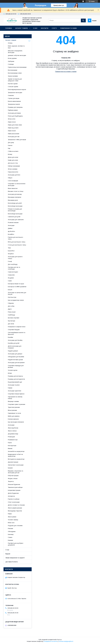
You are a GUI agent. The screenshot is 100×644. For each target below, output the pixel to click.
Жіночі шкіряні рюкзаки (15, 508)
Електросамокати (13, 419)
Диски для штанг (13, 157)
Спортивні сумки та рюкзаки (17, 404)
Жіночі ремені (12, 517)
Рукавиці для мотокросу (15, 376)
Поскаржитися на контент (51, 641)
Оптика (10, 43)
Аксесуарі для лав (14, 137)
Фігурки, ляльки (13, 478)
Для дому (11, 143)
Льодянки (11, 278)
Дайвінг (10, 228)
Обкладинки (12, 532)
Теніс (9, 248)
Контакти (45, 28)
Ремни (10, 514)
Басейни (10, 337)
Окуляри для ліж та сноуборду (14, 268)
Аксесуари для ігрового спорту (15, 257)
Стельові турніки (13, 87)
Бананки (10, 540)
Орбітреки (11, 61)
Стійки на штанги (13, 151)
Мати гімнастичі (13, 188)
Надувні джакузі (13, 351)
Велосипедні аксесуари (15, 206)
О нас (35, 28)
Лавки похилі (12, 131)
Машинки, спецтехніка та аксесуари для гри (15, 472)
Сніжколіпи (11, 275)
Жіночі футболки (13, 428)
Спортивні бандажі (14, 330)
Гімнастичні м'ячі (13, 172)
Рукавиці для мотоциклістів (16, 379)
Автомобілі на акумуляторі (16, 451)
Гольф (10, 261)
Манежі (10, 448)
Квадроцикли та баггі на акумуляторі (15, 455)
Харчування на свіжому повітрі (15, 398)
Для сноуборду (13, 264)
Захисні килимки (13, 76)
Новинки (28, 33)
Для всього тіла (13, 163)
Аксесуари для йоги (14, 175)
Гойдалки (11, 303)
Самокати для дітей (14, 217)
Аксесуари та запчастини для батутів (17, 293)
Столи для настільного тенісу (17, 245)
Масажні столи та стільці (16, 191)
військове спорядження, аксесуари (15, 52)
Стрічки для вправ (14, 98)
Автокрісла (11, 496)
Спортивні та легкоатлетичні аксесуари (17, 185)
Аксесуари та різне (14, 385)
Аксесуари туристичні (15, 391)
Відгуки (8, 554)
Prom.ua (59, 640)
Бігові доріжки (12, 58)
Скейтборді (11, 315)
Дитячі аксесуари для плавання (15, 347)
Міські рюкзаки (12, 410)
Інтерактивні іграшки (14, 490)
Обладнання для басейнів (16, 357)
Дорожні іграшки (13, 462)
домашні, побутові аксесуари (17, 55)
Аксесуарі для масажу (15, 194)
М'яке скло (11, 523)
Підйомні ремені (13, 110)
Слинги (10, 537)
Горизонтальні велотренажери (17, 67)
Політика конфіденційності (66, 641)
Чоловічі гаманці (13, 520)
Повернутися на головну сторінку (66, 72)
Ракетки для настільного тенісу (15, 238)
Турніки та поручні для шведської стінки (15, 80)
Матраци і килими (13, 401)
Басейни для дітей (14, 343)
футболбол (11, 231)
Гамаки (10, 388)
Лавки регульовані (14, 134)
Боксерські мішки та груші (16, 284)
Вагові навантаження (14, 101)
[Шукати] (83, 20)
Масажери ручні (13, 200)
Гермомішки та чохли (14, 413)
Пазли (10, 443)
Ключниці (11, 534)
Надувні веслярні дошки (15, 360)
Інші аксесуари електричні (16, 422)
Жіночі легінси (12, 431)
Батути (10, 290)
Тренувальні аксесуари (15, 93)
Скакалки (11, 95)
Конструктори (12, 446)
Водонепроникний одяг (15, 382)
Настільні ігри (12, 297)
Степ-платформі (13, 181)
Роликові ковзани (13, 223)
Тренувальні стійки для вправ (17, 140)
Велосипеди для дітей (15, 203)
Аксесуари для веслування (16, 363)
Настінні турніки (13, 84)
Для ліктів (11, 324)
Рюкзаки (10, 528)
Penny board (12, 312)
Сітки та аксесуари (14, 502)
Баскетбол (11, 251)
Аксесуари (11, 225)
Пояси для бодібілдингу (15, 116)
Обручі (10, 178)
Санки (10, 281)
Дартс (10, 309)
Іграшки (10, 468)
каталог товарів (21, 28)
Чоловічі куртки (13, 370)
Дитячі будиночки (13, 493)
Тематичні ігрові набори (15, 487)
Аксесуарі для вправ (14, 113)
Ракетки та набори (14, 499)
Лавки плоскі (12, 122)
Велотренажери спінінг (15, 73)
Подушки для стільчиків (15, 526)
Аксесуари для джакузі (15, 354)
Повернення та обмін (69, 28)
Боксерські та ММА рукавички (17, 287)
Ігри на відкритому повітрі (16, 300)
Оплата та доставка (13, 33)
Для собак (11, 306)
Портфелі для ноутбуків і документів (16, 544)
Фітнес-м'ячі (12, 119)
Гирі (9, 148)
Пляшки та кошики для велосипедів (15, 210)
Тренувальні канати (14, 104)
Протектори (11, 321)
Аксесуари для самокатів (16, 220)
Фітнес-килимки (13, 169)
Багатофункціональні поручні (17, 90)
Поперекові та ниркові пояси (17, 327)
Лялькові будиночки (14, 484)
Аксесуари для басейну (15, 340)
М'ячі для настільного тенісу (17, 242)
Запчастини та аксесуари (16, 465)
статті (54, 28)
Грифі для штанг (13, 160)
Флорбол (11, 254)
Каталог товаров (11, 40)
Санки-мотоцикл (13, 272)
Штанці (10, 154)
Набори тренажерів (14, 166)
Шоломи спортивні (14, 318)
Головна (9, 28)
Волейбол (11, 234)
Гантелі (10, 145)
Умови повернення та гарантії (15, 558)
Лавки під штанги (13, 128)
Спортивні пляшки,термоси (16, 394)
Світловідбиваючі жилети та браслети (17, 333)
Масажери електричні (15, 197)
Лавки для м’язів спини (15, 125)
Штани (10, 373)
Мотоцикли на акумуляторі (16, 459)
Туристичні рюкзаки (14, 407)
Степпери (11, 64)
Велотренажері (13, 70)
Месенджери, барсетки (15, 511)
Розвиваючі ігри (13, 440)
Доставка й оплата (12, 562)
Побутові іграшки (13, 476)
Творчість (11, 481)
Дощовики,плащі (13, 434)
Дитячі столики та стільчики (16, 505)
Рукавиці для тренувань (15, 107)
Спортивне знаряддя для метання (16, 366)
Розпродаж (11, 437)
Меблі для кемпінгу (14, 416)
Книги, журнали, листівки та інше (16, 47)
